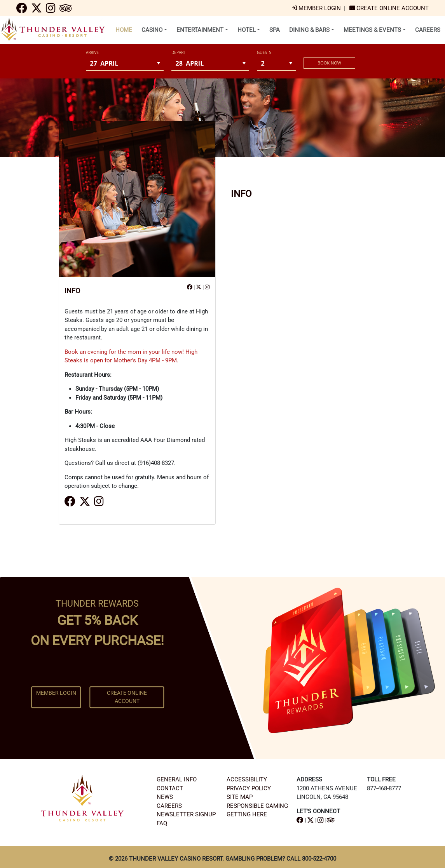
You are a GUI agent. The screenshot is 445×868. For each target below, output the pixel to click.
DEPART (179, 52)
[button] (159, 63)
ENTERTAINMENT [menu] (200, 30)
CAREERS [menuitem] (428, 30)
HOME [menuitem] (124, 30)
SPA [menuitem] (275, 30)
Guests (264, 52)
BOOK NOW (329, 63)
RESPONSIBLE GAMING (257, 806)
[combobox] (120, 63)
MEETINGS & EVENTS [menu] (372, 30)
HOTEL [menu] (247, 30)
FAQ (162, 823)
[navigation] (22, 10)
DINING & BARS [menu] (309, 30)
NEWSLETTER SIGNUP (186, 814)
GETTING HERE (247, 814)
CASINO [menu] (152, 30)
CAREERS (169, 806)
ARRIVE (92, 52)
